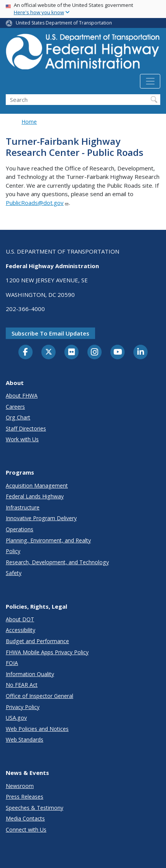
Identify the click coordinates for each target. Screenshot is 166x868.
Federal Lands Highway (35, 496)
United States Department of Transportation (64, 23)
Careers (15, 407)
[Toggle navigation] (150, 81)
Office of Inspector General (39, 696)
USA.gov (16, 718)
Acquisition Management (37, 486)
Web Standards (25, 739)
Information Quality (30, 674)
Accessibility (21, 630)
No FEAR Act (22, 685)
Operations (20, 529)
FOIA (12, 663)
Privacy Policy (23, 707)
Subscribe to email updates (50, 333)
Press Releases (25, 797)
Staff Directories (26, 428)
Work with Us (22, 439)
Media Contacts (25, 818)
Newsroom (20, 786)
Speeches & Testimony (35, 808)
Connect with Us (26, 830)
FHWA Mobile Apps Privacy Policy (47, 652)
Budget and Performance (37, 641)
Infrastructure (23, 507)
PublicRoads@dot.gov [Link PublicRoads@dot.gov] (37, 203)
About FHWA (22, 396)
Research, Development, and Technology (57, 562)
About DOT (20, 619)
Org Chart (18, 417)
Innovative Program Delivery (41, 518)
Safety (14, 573)
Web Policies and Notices (37, 729)
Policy (13, 551)
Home (29, 122)
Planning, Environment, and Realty (48, 540)
